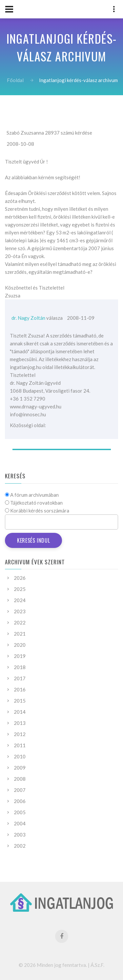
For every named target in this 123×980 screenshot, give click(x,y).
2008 (20, 779)
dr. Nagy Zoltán (28, 318)
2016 (20, 689)
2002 (20, 846)
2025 (20, 589)
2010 (20, 756)
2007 (20, 790)
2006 (20, 801)
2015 (20, 701)
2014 (20, 712)
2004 (20, 823)
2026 (20, 578)
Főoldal (15, 80)
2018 (20, 667)
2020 (20, 645)
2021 (20, 634)
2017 (20, 678)
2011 (20, 745)
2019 (20, 656)
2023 (20, 611)
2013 (20, 723)
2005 (20, 812)
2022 (20, 622)
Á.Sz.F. (97, 965)
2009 (20, 768)
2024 (20, 600)
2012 (20, 734)
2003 (20, 835)
